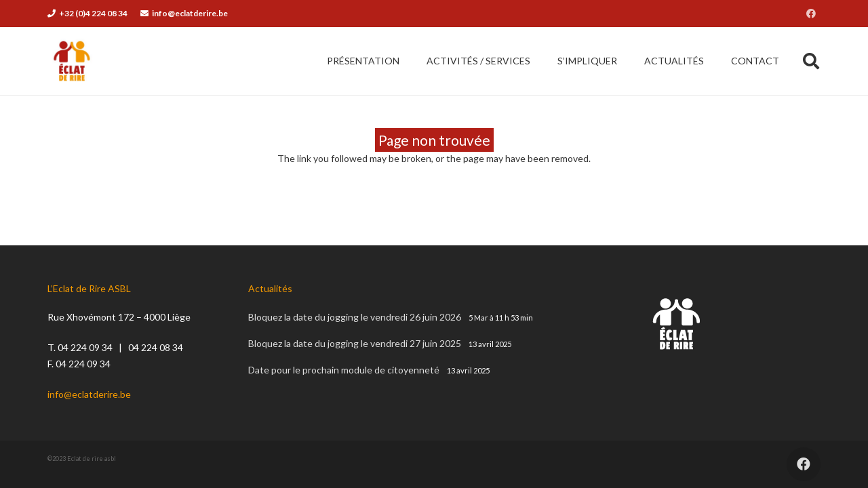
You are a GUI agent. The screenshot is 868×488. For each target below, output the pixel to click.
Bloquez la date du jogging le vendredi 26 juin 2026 (355, 317)
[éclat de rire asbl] (72, 61)
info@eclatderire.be (89, 394)
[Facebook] (811, 14)
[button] (811, 61)
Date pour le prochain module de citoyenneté (344, 370)
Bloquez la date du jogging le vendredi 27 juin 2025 (355, 343)
